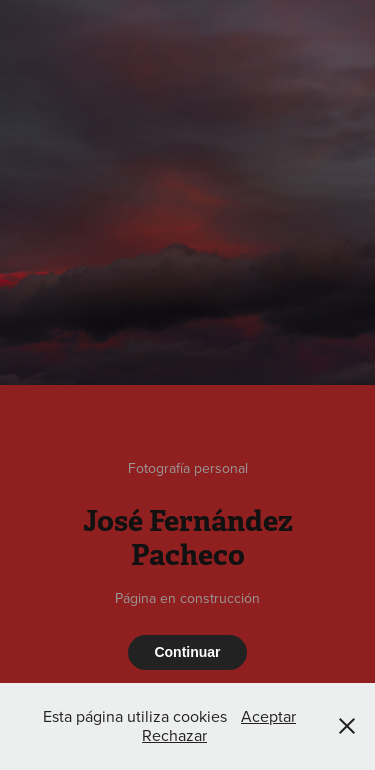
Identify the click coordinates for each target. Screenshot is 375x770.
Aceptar (268, 716)
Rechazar (174, 735)
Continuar (187, 652)
